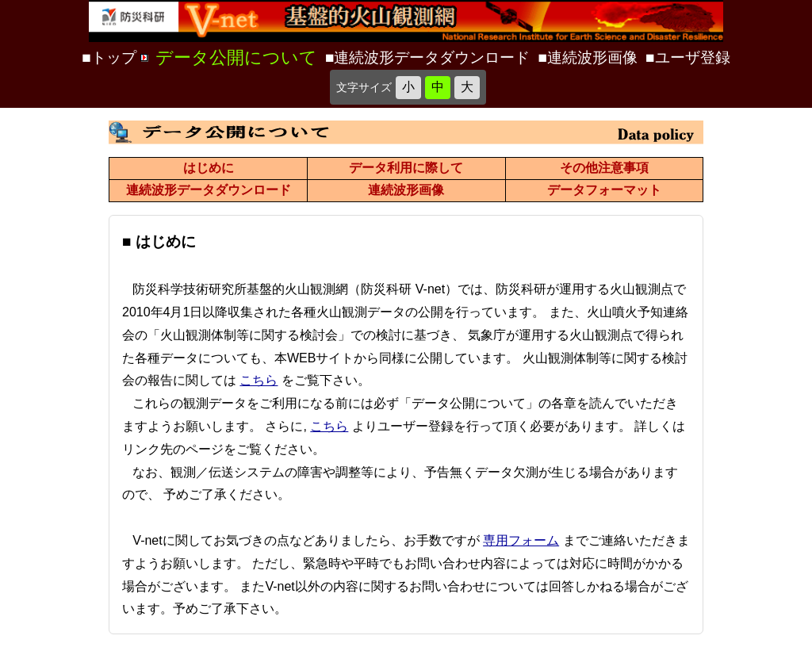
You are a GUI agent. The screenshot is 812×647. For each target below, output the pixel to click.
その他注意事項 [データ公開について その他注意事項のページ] (604, 168)
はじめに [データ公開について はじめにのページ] (209, 168)
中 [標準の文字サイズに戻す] (438, 87)
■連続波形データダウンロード (428, 57)
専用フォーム (521, 540)
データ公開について (236, 57)
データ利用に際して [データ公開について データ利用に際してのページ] (406, 168)
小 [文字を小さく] (408, 87)
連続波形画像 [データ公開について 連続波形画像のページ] (406, 190)
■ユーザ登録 (688, 57)
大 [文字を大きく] (467, 87)
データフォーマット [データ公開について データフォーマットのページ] (604, 190)
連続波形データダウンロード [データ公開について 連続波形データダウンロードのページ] (209, 190)
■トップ (109, 57)
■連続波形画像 (588, 57)
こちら (259, 380)
